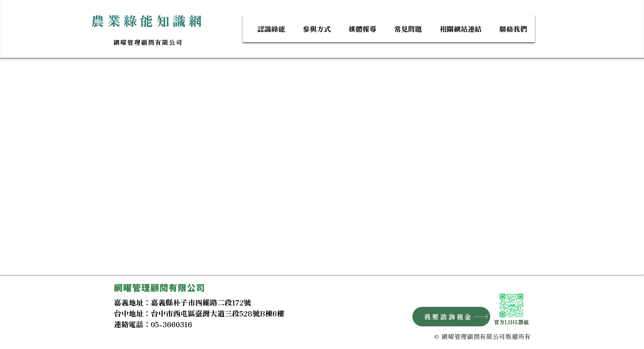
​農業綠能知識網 (148, 20)
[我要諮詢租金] (451, 317)
